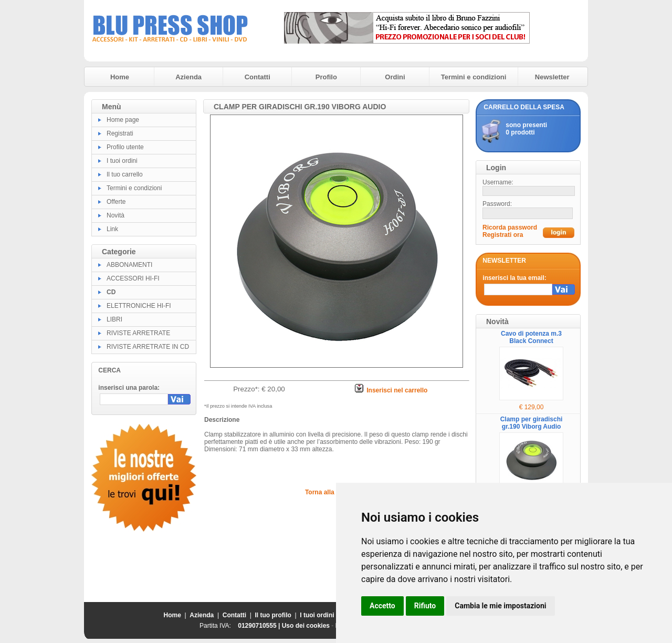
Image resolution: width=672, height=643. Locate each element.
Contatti (258, 77)
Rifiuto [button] (425, 606)
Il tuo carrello (125, 174)
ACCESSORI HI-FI (133, 278)
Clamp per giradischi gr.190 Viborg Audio (532, 423)
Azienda (188, 77)
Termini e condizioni (474, 77)
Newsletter (552, 77)
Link (112, 229)
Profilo (326, 77)
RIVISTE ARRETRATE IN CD (148, 347)
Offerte (116, 202)
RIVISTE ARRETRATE (138, 333)
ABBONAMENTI (129, 265)
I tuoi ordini (122, 161)
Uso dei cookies (306, 626)
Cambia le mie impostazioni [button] (500, 606)
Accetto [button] (382, 606)
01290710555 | (260, 626)
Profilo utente (125, 147)
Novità (115, 215)
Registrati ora (503, 235)
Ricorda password (510, 227)
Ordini (395, 77)
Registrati (120, 133)
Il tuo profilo (273, 615)
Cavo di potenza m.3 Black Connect (531, 337)
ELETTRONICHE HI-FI (139, 306)
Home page (123, 120)
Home (120, 77)
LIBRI (114, 319)
